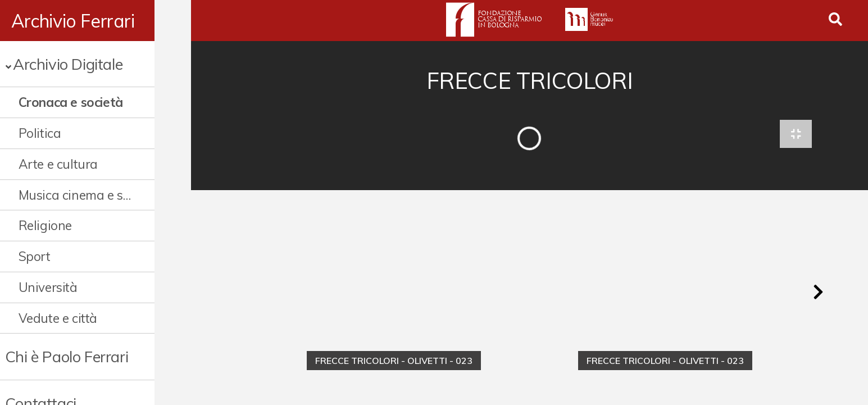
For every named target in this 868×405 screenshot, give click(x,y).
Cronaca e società (71, 102)
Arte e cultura (58, 164)
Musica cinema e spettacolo (92, 195)
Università (48, 287)
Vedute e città (58, 318)
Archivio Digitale (68, 64)
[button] (818, 295)
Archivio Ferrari (73, 21)
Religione (45, 225)
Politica (40, 133)
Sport (35, 256)
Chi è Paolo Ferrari (67, 356)
